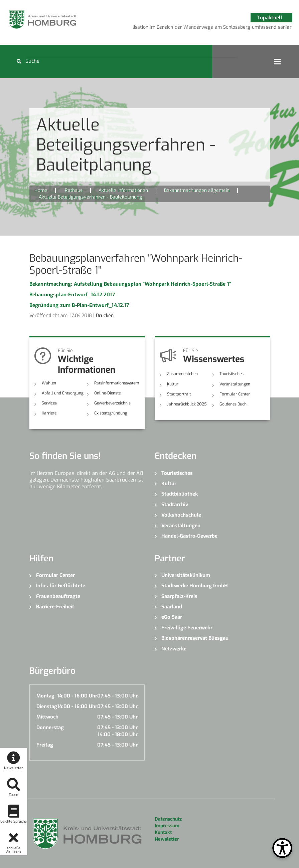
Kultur (173, 384)
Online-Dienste (107, 393)
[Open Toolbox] (282, 848)
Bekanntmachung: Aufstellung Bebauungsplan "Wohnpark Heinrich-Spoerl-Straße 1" (130, 284)
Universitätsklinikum (186, 575)
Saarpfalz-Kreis (179, 596)
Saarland (172, 607)
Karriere (49, 413)
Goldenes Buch (233, 404)
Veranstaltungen (235, 384)
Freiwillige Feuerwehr (187, 628)
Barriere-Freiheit (55, 607)
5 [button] (217, 28)
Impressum (167, 826)
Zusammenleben (182, 374)
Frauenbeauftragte (58, 596)
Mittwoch (47, 717)
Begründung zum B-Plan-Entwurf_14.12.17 (79, 305)
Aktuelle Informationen (123, 190)
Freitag (45, 745)
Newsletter (167, 839)
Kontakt (163, 832)
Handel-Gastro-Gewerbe (189, 536)
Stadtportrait (179, 394)
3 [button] (197, 28)
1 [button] (177, 28)
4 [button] (207, 28)
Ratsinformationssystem (117, 383)
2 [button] (187, 28)
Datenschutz (168, 819)
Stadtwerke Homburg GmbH (195, 586)
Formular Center (235, 394)
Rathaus (74, 190)
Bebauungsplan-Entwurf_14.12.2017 (72, 295)
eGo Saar (172, 617)
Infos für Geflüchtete (61, 586)
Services (49, 403)
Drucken (105, 316)
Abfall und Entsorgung (63, 393)
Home (41, 190)
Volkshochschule (181, 515)
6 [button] (228, 28)
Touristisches (232, 374)
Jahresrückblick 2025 (187, 404)
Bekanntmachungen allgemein (197, 190)
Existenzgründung (111, 413)
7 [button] (238, 28)
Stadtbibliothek (180, 494)
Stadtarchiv (175, 505)
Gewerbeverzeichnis (112, 403)
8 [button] (248, 28)
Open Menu (277, 61)
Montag (45, 696)
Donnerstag (50, 728)
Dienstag (47, 706)
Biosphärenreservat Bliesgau (195, 638)
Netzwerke (174, 649)
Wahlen (49, 383)
